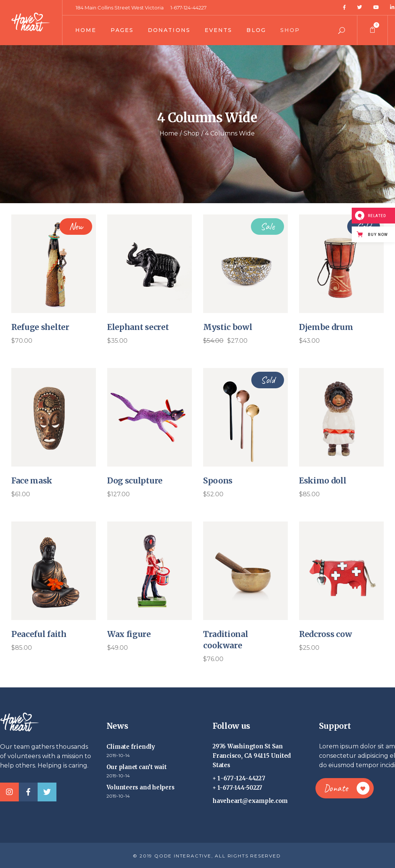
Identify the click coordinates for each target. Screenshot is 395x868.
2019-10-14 (118, 755)
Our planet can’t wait (137, 767)
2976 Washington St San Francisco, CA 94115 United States (252, 756)
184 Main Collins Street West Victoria (120, 8)
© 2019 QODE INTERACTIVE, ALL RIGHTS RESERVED (207, 856)
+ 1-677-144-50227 (237, 788)
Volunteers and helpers (141, 787)
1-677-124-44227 (188, 8)
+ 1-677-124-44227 (239, 778)
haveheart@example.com (250, 801)
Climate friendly (131, 747)
